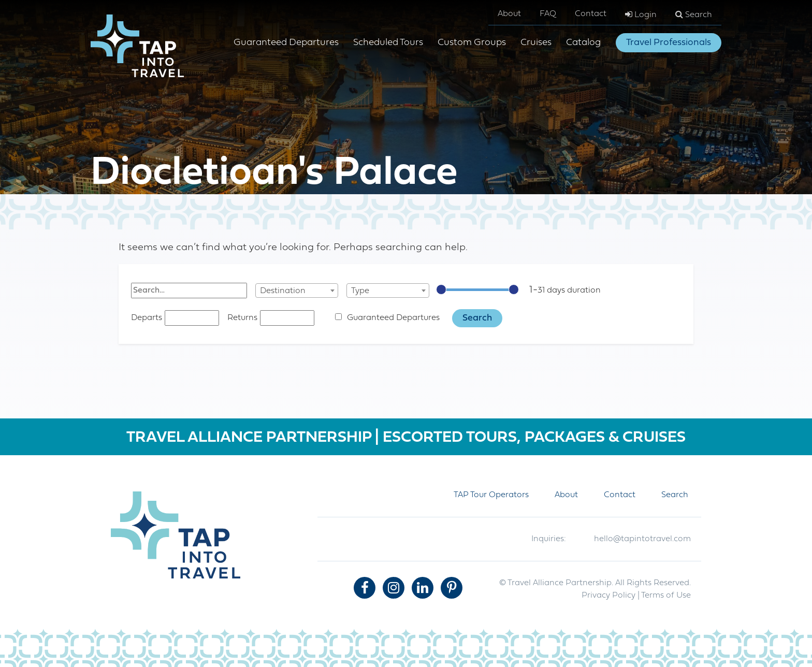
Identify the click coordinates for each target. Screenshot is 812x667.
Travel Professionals (669, 43)
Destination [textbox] (283, 291)
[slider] (441, 289)
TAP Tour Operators (491, 495)
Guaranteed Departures (286, 43)
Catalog (583, 43)
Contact (591, 14)
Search (694, 15)
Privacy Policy (608, 596)
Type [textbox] (360, 291)
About (509, 14)
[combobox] (297, 291)
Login (641, 15)
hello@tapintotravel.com (642, 539)
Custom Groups (472, 43)
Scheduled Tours (388, 43)
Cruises (536, 43)
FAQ (548, 14)
